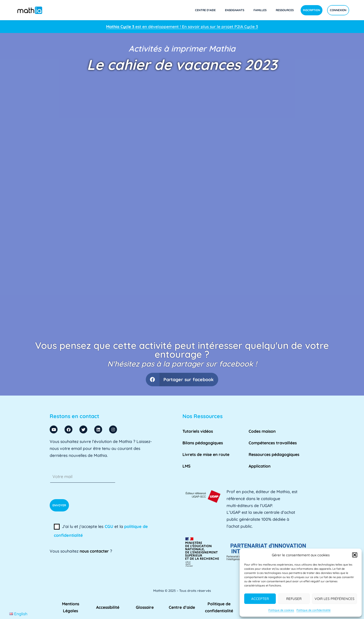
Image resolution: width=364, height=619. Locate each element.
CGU (109, 526)
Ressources (285, 10)
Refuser (294, 599)
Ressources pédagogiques (274, 454)
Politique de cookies (281, 610)
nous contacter (94, 551)
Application (260, 466)
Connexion (338, 10)
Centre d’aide (205, 10)
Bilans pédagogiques (203, 443)
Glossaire (145, 607)
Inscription (312, 10)
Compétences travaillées (273, 443)
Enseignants (235, 10)
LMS (187, 466)
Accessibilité (108, 607)
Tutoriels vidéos (198, 431)
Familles (260, 10)
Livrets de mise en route (206, 454)
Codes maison (262, 431)
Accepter (260, 599)
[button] (355, 555)
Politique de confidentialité (314, 610)
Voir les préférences (335, 599)
